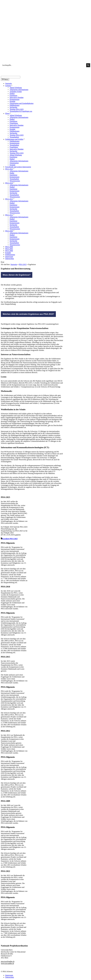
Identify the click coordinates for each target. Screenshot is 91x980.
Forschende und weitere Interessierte (18, 167)
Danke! (12, 94)
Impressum (9, 257)
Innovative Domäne (17, 97)
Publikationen (15, 105)
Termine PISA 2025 (17, 109)
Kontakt (12, 101)
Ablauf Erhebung (16, 88)
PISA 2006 (9, 247)
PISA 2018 (10, 183)
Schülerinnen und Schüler (15, 139)
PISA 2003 (9, 249)
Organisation (14, 163)
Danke (12, 173)
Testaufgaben (14, 137)
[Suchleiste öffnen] (3, 262)
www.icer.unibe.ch (7, 963)
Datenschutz (10, 259)
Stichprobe (13, 107)
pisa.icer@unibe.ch (8, 961)
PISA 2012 (10, 215)
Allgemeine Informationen (19, 90)
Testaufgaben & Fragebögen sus (21, 111)
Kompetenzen (15, 99)
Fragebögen (14, 123)
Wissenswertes (15, 181)
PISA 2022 (10, 169)
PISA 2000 (9, 251)
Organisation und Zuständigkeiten (22, 103)
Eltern (8, 113)
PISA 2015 (10, 199)
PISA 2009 (10, 231)
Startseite (9, 83)
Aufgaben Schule (16, 92)
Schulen (9, 86)
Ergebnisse (13, 95)
